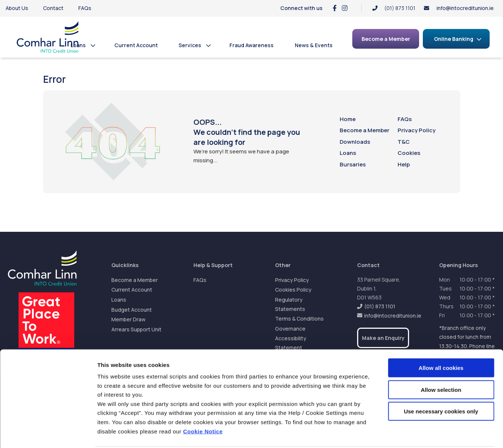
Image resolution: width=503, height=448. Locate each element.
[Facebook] (335, 8)
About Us (17, 8)
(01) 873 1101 (380, 306)
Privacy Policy (417, 130)
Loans (89, 45)
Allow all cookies (441, 340)
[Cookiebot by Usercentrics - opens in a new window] (48, 434)
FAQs (85, 8)
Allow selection (441, 362)
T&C (404, 142)
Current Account (144, 45)
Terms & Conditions (299, 319)
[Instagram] (345, 8)
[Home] (43, 37)
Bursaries (353, 164)
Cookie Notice (203, 403)
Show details (390, 433)
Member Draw (128, 319)
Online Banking (454, 39)
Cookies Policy (293, 290)
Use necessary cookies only (441, 383)
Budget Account (132, 310)
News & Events (315, 45)
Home (348, 119)
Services (196, 45)
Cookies (409, 153)
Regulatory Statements (290, 304)
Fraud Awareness (255, 45)
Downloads (355, 142)
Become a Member (365, 130)
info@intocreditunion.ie (465, 8)
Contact (53, 8)
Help (404, 164)
